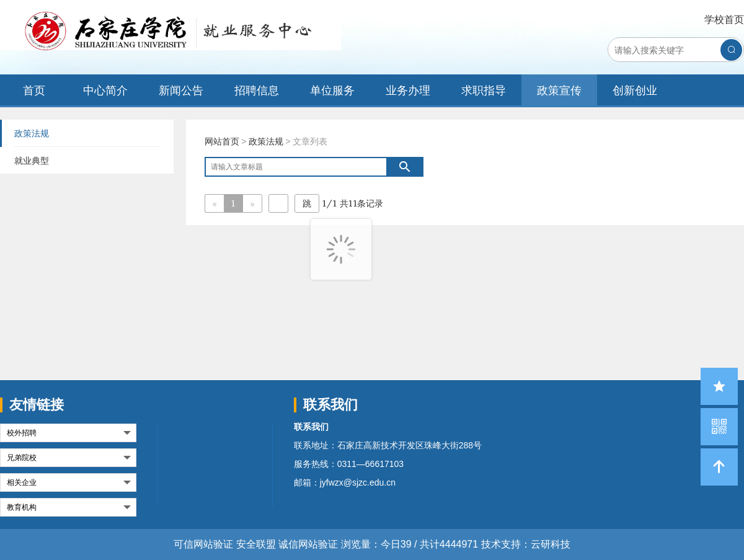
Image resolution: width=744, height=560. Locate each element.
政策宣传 (559, 90)
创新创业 (635, 90)
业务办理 (408, 90)
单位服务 (332, 90)
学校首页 (724, 20)
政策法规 (266, 141)
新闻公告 (181, 90)
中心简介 (105, 90)
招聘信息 (257, 90)
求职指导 (484, 90)
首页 (34, 90)
